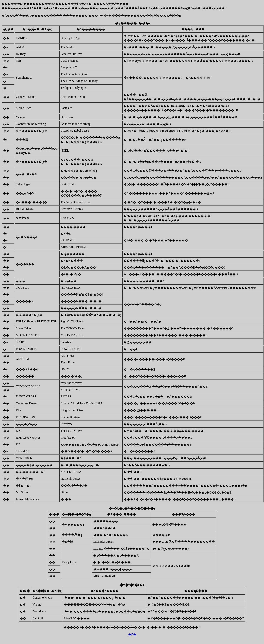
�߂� (132, 635)
